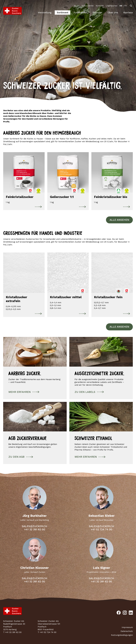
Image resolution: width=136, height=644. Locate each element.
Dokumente (88, 6)
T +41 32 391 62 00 (12, 632)
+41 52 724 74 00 (102, 529)
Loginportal (112, 6)
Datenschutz (127, 631)
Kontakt (100, 6)
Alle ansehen (119, 220)
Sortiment (63, 12)
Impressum (127, 627)
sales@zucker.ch (35, 526)
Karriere (128, 12)
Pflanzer (97, 12)
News (77, 6)
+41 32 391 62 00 (35, 529)
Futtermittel (80, 12)
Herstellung (45, 12)
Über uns (113, 12)
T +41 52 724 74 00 (47, 632)
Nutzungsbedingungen (122, 635)
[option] (121, 6)
